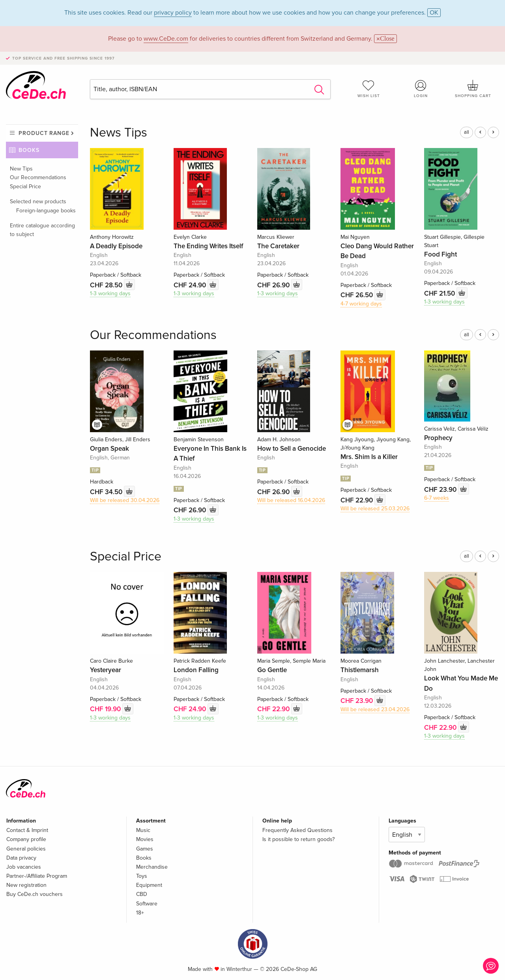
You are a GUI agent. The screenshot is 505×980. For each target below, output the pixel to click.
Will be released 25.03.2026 (375, 509)
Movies (145, 839)
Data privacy (21, 858)
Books (29, 150)
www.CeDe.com (166, 39)
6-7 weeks (437, 498)
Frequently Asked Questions (297, 830)
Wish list (368, 89)
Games (145, 849)
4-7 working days (361, 304)
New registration (26, 885)
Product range (44, 133)
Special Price (25, 186)
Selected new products (38, 201)
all (467, 132)
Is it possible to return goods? (298, 839)
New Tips (21, 169)
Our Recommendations (38, 177)
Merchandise (152, 867)
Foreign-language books (46, 211)
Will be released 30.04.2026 (125, 500)
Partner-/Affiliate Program (37, 876)
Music (143, 830)
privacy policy (173, 13)
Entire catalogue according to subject (42, 230)
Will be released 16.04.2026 (291, 500)
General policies (26, 849)
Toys (142, 876)
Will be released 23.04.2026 (375, 709)
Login (421, 89)
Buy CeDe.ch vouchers (35, 894)
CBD (142, 894)
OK (434, 13)
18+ (140, 913)
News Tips (119, 133)
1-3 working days (110, 293)
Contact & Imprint (27, 830)
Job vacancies (24, 867)
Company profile (26, 839)
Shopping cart (473, 89)
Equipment (149, 885)
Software (147, 904)
